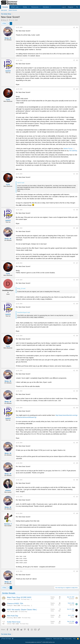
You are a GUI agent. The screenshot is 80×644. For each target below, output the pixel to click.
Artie (8, 612)
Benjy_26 (5, 20)
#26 (77, 228)
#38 (77, 513)
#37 (77, 497)
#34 (77, 443)
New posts (4, 10)
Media (25, 7)
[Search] (77, 7)
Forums (5, 7)
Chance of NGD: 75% (15, 604)
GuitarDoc (72, 623)
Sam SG (72, 605)
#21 (77, 27)
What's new (15, 7)
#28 (77, 280)
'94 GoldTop (73, 151)
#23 (77, 89)
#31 (77, 371)
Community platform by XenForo (40, 642)
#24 (77, 174)
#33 (77, 408)
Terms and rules (58, 639)
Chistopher (10, 606)
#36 (77, 480)
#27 (77, 263)
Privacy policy (68, 639)
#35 (77, 463)
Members (46, 7)
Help (74, 639)
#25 (77, 210)
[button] (20, 7)
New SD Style (6, 639)
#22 (77, 60)
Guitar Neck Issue (14, 622)
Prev (5, 23)
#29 (77, 304)
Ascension (10, 599)
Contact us (49, 639)
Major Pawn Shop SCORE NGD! (19, 597)
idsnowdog (10, 618)
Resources (35, 7)
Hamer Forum (68, 148)
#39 (77, 571)
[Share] (74, 27)
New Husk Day (13, 616)
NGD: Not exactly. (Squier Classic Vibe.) (22, 610)
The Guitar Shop (25, 599)
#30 (77, 336)
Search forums (13, 10)
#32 (77, 391)
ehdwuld (9, 624)
